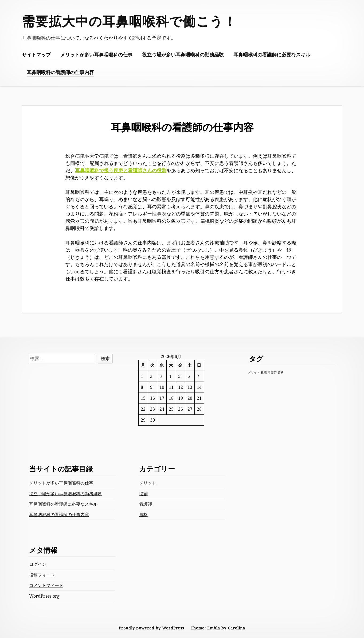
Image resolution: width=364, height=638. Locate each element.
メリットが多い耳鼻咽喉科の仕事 (96, 55)
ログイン (38, 564)
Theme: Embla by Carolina (218, 628)
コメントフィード (46, 585)
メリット (148, 483)
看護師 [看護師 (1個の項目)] (272, 372)
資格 (143, 514)
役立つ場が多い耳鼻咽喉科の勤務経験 (183, 55)
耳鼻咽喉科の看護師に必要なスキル (272, 55)
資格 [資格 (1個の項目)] (281, 372)
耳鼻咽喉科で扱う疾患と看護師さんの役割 (121, 170)
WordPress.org (44, 596)
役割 (143, 494)
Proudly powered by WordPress (151, 628)
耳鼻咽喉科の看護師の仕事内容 (60, 72)
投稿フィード (42, 575)
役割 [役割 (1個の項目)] (264, 372)
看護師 (146, 504)
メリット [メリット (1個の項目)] (254, 372)
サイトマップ (36, 55)
